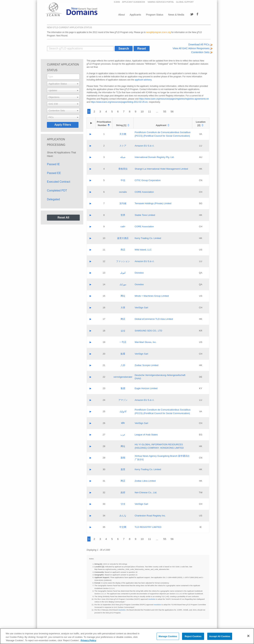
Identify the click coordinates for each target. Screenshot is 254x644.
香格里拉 (123, 169)
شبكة (123, 157)
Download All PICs (200, 44)
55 (165, 111)
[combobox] (63, 77)
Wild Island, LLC (143, 250)
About (121, 15)
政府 (123, 492)
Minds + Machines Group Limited (152, 296)
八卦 (123, 365)
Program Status (155, 15)
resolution (152, 599)
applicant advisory (143, 80)
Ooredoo (139, 273)
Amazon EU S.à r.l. (145, 146)
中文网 (123, 527)
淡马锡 (123, 203)
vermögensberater (123, 377)
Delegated (53, 199)
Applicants (135, 15)
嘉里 (123, 469)
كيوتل (123, 273)
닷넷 (123, 504)
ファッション (123, 261)
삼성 (123, 331)
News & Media (176, 15)
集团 (123, 388)
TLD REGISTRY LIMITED (148, 527)
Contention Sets (202, 52)
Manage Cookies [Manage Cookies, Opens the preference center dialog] (168, 636)
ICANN (117, 2)
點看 (123, 354)
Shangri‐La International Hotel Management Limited (161, 169)
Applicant (161, 125)
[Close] (248, 636)
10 (142, 111)
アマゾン (123, 400)
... (157, 111)
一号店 (123, 342)
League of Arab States (146, 435)
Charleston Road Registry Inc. (150, 516)
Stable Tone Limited (145, 215)
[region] (127, 636)
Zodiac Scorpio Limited (147, 365)
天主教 (123, 134)
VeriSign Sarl (141, 308)
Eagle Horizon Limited (146, 388)
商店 (123, 250)
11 (149, 111)
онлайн (123, 192)
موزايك (123, 284)
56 (172, 111)
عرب (123, 435)
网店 (123, 319)
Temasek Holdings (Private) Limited (153, 203)
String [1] (121, 125)
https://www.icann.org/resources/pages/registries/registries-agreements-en (174, 99)
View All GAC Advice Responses (193, 48)
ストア (123, 146)
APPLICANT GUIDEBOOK (134, 2)
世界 (123, 215)
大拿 (123, 308)
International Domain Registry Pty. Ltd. (155, 157)
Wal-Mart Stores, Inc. (146, 342)
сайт (123, 227)
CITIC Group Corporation (148, 180)
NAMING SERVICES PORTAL (161, 2)
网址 (123, 296)
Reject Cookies (193, 636)
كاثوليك (123, 411)
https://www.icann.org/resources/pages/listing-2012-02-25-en (119, 102)
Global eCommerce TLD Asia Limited (154, 319)
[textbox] (63, 84)
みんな (123, 516)
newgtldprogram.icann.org (158, 32)
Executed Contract (59, 182)
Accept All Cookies (220, 636)
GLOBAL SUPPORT (185, 2)
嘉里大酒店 (123, 238)
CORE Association (144, 192)
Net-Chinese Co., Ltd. (146, 492)
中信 (123, 180)
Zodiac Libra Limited (145, 481)
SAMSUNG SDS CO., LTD (149, 331)
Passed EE (54, 173)
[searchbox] (63, 77)
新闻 (123, 458)
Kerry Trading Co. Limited (148, 238)
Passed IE (53, 164)
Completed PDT (57, 191)
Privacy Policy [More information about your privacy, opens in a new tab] (88, 640)
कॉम (123, 423)
